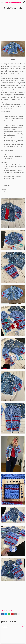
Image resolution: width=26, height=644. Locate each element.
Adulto (4, 611)
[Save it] (24, 11)
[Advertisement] (13, 26)
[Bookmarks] (24, 2)
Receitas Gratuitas (11, 611)
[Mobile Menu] (2, 2)
